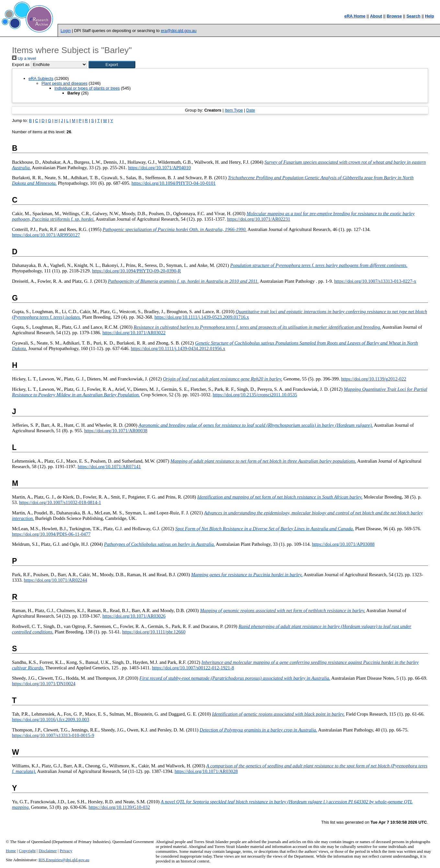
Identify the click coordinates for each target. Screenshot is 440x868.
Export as (21, 65)
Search (413, 16)
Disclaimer (48, 851)
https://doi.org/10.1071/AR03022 (134, 333)
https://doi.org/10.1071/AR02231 (259, 219)
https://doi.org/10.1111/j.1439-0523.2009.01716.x (202, 317)
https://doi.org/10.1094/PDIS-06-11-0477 (51, 534)
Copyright (27, 851)
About (376, 16)
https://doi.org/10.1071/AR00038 (116, 431)
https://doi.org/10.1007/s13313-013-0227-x (375, 281)
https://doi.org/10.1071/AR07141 (109, 467)
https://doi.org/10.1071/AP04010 (160, 168)
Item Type (234, 110)
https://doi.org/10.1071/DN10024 (44, 684)
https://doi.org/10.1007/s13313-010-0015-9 (53, 735)
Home (11, 851)
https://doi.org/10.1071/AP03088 (343, 544)
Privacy (66, 851)
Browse (394, 16)
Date (251, 110)
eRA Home (355, 16)
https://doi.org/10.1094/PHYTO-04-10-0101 (174, 183)
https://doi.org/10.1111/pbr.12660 (154, 632)
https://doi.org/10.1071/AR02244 (56, 580)
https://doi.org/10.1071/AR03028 (206, 771)
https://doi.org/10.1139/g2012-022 (373, 379)
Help (430, 16)
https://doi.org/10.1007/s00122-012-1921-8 (193, 668)
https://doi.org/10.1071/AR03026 (134, 616)
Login (66, 31)
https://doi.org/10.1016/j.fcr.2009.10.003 (51, 720)
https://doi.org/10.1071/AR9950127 (46, 235)
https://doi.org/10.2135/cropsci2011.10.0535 (255, 395)
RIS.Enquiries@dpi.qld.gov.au (64, 860)
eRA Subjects (41, 78)
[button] (112, 65)
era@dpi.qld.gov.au (179, 31)
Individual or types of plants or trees (87, 88)
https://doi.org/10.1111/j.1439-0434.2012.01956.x (178, 348)
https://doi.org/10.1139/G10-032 (119, 807)
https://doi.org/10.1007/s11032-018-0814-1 (60, 502)
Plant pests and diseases (64, 83)
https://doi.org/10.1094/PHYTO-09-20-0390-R (136, 271)
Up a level (24, 58)
